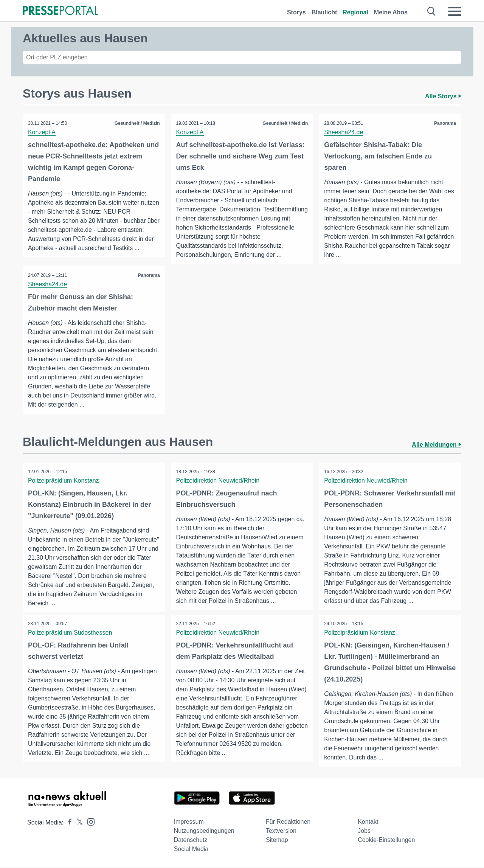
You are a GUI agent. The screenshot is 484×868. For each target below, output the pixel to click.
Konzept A (42, 132)
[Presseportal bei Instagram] (89, 822)
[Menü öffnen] (455, 11)
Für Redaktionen (288, 822)
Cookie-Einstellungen (386, 841)
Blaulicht (324, 12)
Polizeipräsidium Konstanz (64, 481)
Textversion (281, 832)
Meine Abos (391, 12)
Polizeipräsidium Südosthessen (70, 633)
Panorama (445, 123)
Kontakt (368, 822)
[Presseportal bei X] (77, 823)
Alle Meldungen (437, 445)
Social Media (191, 850)
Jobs (364, 832)
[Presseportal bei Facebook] (68, 823)
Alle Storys (443, 96)
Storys (296, 12)
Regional (355, 12)
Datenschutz (191, 841)
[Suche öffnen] (432, 11)
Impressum (189, 822)
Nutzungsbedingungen (204, 832)
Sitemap (277, 841)
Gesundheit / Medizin (137, 123)
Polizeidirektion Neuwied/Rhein (218, 481)
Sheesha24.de (344, 132)
